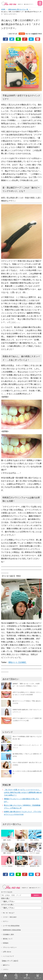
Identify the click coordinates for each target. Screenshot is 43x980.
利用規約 (6, 943)
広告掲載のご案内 (8, 935)
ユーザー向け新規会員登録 (11, 926)
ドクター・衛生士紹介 (10, 917)
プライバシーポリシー (10, 947)
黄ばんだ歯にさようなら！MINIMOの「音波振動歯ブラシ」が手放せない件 (22, 807)
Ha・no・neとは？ (9, 913)
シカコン (6, 969)
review (22, 34)
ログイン (6, 921)
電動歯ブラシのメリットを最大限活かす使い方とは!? (22, 800)
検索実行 (36, 895)
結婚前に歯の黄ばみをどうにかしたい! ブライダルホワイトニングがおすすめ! (23, 813)
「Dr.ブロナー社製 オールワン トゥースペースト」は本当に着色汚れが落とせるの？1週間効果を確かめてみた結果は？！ (23, 792)
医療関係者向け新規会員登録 (12, 930)
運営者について (8, 939)
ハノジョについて (8, 956)
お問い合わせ (7, 952)
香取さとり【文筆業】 (18, 662)
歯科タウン (6, 965)
